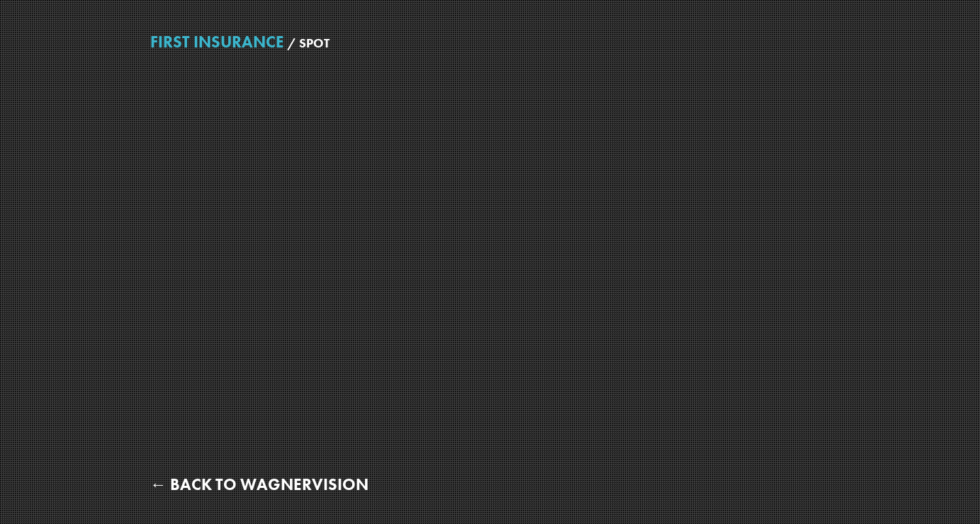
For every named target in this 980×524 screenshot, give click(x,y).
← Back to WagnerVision (259, 484)
